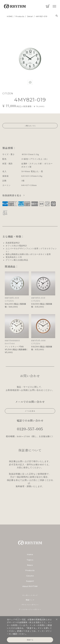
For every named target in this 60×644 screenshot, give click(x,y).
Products (30, 570)
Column (30, 576)
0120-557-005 (30, 429)
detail (30, 16)
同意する (30, 640)
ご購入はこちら (30, 126)
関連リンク (30, 600)
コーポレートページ (30, 595)
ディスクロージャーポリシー (30, 609)
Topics (30, 560)
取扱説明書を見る (12, 195)
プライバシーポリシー (30, 605)
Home (30, 554)
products (20, 16)
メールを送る (30, 411)
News (30, 565)
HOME (10, 16)
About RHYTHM (30, 586)
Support (30, 581)
